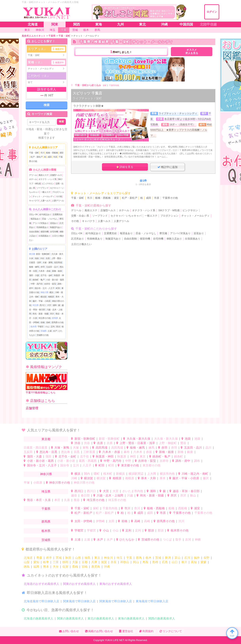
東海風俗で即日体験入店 (152, 601)
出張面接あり (44, 236)
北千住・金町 (46, 275)
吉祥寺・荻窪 (50, 284)
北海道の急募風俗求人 (39, 618)
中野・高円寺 (37, 284)
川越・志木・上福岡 (110, 495)
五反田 (28, 452)
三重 (56, 562)
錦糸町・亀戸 (39, 280)
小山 (47, 327)
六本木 (138, 452)
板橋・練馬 (34, 267)
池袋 (37, 258)
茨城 (158, 558)
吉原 (48, 258)
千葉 (129, 558)
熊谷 (77, 500)
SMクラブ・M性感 (169, 210)
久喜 (67, 500)
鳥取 (146, 562)
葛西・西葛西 (88, 461)
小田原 (38, 483)
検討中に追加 (168, 167)
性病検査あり (42, 227)
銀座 (190, 452)
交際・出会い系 (80, 216)
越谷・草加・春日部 (186, 491)
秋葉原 (122, 456)
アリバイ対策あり (40, 223)
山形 (78, 558)
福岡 (36, 567)
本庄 (57, 500)
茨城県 (43, 331)
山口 (175, 562)
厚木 (163, 478)
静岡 (65, 562)
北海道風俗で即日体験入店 (41, 601)
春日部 (85, 495)
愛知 (36, 562)
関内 (87, 474)
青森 (39, 558)
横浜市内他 (167, 474)
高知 (194, 562)
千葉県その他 (170, 198)
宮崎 (85, 567)
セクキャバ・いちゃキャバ (126, 216)
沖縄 (107, 567)
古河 (188, 539)
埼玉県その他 (44, 318)
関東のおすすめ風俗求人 (79, 584)
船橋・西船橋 (52, 153)
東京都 (32, 254)
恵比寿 (65, 452)
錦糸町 (178, 456)
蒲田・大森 (34, 275)
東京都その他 (130, 465)
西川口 (42, 305)
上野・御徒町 (168, 443)
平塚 (27, 483)
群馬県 (55, 318)
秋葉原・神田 (105, 456)
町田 (58, 288)
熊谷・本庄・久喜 (39, 500)
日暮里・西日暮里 (36, 447)
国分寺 (65, 465)
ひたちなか (127, 539)
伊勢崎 (100, 521)
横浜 (51, 292)
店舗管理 (32, 408)
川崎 (74, 478)
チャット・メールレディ (43, 196)
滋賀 (104, 562)
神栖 (198, 539)
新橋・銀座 (57, 271)
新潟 (168, 558)
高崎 (48, 322)
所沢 (52, 314)
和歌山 (125, 562)
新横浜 (120, 474)
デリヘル (33, 175)
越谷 (74, 495)
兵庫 (94, 562)
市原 (55, 157)
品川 (208, 447)
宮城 (59, 558)
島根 (155, 562)
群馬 (139, 558)
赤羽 (42, 267)
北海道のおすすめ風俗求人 (41, 584)
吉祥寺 (164, 461)
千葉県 (46, 509)
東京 (143, 456)
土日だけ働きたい (81, 244)
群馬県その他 (57, 322)
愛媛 (203, 562)
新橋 (181, 452)
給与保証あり (45, 214)
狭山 (193, 495)
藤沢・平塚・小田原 (41, 301)
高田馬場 (58, 262)
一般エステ (45, 192)
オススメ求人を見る (192, 52)
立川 (76, 465)
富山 (178, 558)
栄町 (105, 85)
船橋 (171, 508)
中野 (128, 461)
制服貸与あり (56, 227)
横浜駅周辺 (136, 474)
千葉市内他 (114, 85)
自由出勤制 (34, 232)
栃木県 (34, 327)
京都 (85, 562)
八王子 (87, 465)
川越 (130, 495)
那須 (58, 327)
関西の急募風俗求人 (162, 618)
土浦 (49, 331)
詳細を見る (125, 167)
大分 (56, 567)
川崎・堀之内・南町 (195, 474)
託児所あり (78, 239)
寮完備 (163, 233)
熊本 (46, 567)
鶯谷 (183, 443)
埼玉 (120, 558)
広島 (165, 562)
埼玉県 (36, 305)
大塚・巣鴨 (47, 262)
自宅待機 (54, 232)
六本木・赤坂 (44, 271)
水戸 (55, 331)
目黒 (77, 452)
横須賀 (43, 297)
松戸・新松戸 (37, 157)
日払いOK (33, 214)
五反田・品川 (52, 267)
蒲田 (48, 456)
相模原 (51, 297)
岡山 (136, 562)
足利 (53, 327)
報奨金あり (36, 219)
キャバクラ (34, 201)
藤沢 (206, 478)
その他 (59, 196)
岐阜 (46, 562)
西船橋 (183, 508)
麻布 (127, 452)
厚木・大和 (148, 478)
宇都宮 (40, 327)
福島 (88, 558)
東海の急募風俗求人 (131, 618)
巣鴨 (86, 447)
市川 (42, 153)
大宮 (49, 305)
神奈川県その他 (60, 483)
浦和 (55, 305)
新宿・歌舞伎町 (43, 254)
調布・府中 (183, 461)
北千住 (84, 456)
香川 (184, 562)
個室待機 (44, 232)
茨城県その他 (42, 335)
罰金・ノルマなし (50, 219)
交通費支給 (57, 214)
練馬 (152, 447)
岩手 (49, 558)
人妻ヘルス (45, 201)
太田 (111, 521)
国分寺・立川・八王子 (44, 288)
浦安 (61, 153)
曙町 (97, 474)
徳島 (27, 567)
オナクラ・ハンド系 (47, 179)
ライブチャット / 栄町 (87, 98)
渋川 (181, 521)
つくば (167, 539)
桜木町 (108, 474)
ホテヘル (33, 179)
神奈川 (108, 558)
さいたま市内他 (133, 491)
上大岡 (152, 474)
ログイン (212, 12)
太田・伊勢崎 (83, 521)
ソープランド (42, 188)
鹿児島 (96, 567)
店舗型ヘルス (56, 175)
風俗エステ (43, 175)
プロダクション (169, 216)
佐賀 (65, 567)
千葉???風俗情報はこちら (47, 383)
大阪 (75, 562)
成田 (50, 157)
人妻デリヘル (58, 201)
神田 (133, 456)
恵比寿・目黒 (48, 452)
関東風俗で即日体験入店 (79, 601)
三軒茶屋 (89, 452)
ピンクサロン (48, 184)
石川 (187, 558)
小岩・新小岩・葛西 (55, 280)
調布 (197, 461)
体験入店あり (174, 239)
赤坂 (149, 452)
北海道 (28, 558)
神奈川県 (44, 292)
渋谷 (42, 258)
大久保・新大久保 (138, 439)
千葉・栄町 (34, 153)
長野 (206, 558)
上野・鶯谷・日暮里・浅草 (137, 443)
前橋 (42, 322)
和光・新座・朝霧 (40, 314)
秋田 (68, 558)
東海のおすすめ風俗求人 (116, 584)
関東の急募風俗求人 (70, 618)
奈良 (114, 562)
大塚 (76, 447)
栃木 (149, 558)
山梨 (27, 562)
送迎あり (54, 223)
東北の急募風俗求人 (101, 618)
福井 (197, 558)
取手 (178, 539)
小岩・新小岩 (66, 461)
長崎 (75, 567)
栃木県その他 (180, 530)
